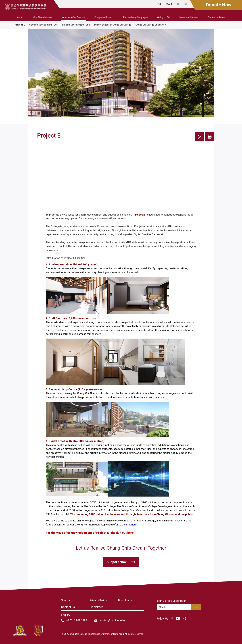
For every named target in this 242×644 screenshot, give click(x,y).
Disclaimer (96, 607)
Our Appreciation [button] (216, 17)
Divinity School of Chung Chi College (113, 25)
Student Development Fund (76, 25)
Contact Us (68, 607)
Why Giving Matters (43, 17)
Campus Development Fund (43, 25)
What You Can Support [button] (73, 17)
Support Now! (117, 562)
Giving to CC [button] (164, 17)
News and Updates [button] (189, 17)
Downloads (125, 600)
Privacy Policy (98, 600)
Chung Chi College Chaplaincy (151, 25)
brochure (131, 525)
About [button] (20, 17)
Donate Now (219, 5)
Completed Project (104, 17)
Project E (20, 25)
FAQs (169, 4)
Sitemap (66, 600)
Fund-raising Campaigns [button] (136, 17)
